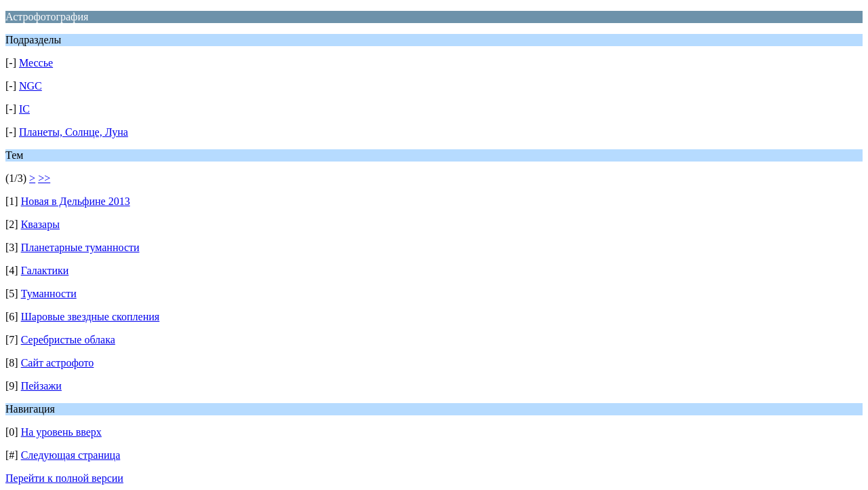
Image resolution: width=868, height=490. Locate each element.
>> (44, 178)
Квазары (40, 224)
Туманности (49, 294)
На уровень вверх (61, 432)
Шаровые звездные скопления (91, 317)
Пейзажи (41, 386)
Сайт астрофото (58, 363)
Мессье (36, 63)
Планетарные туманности (80, 247)
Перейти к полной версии (64, 478)
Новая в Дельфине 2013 (76, 201)
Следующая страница (71, 455)
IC (24, 109)
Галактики (45, 270)
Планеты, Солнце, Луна (74, 132)
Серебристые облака (68, 340)
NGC (31, 86)
